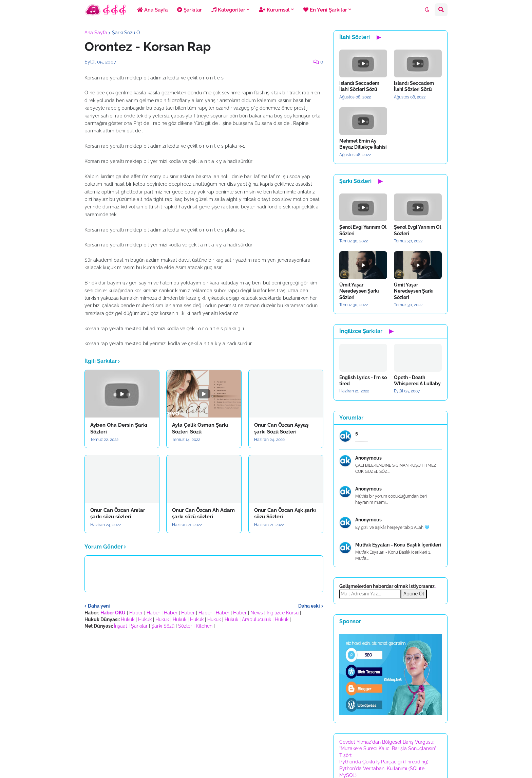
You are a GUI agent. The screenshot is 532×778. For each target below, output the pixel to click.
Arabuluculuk (256, 619)
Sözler (185, 626)
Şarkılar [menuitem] (189, 10)
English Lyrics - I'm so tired (363, 381)
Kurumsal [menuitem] (274, 10)
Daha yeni (99, 606)
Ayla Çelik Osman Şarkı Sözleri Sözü (200, 428)
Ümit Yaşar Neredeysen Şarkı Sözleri (359, 291)
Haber (136, 613)
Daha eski (309, 606)
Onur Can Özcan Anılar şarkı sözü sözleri (118, 514)
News (257, 613)
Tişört (346, 755)
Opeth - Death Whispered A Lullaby (417, 381)
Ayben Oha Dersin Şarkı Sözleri (119, 428)
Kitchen (204, 626)
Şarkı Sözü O (126, 33)
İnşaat (121, 626)
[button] (427, 10)
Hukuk (128, 619)
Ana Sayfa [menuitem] (152, 10)
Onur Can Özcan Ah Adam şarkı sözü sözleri (203, 514)
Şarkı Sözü (163, 626)
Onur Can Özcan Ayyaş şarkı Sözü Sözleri (281, 428)
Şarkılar (139, 626)
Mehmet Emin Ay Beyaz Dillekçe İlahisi (363, 144)
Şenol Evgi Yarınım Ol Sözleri (363, 230)
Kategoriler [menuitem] (228, 10)
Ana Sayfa (96, 33)
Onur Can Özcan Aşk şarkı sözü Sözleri (285, 514)
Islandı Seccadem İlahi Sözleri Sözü (359, 86)
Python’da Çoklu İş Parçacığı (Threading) (384, 762)
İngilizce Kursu (283, 613)
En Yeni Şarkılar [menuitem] (325, 10)
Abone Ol (414, 594)
